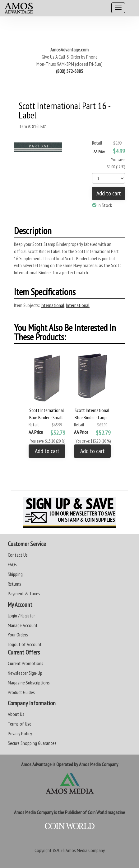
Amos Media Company (85, 850)
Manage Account (23, 625)
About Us (16, 714)
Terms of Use (20, 724)
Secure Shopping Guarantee (32, 743)
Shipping (15, 574)
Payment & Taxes (24, 593)
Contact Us (18, 555)
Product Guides (21, 692)
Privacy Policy (20, 733)
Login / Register (21, 616)
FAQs (12, 564)
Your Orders (18, 635)
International (53, 305)
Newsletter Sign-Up (25, 673)
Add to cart (109, 193)
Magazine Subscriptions (29, 683)
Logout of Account (25, 644)
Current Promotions (25, 663)
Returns (14, 584)
